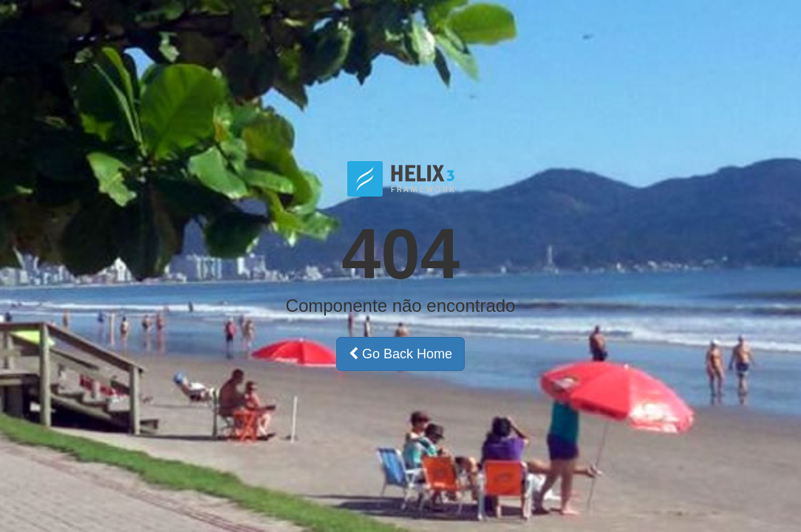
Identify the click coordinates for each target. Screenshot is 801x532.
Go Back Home (400, 354)
